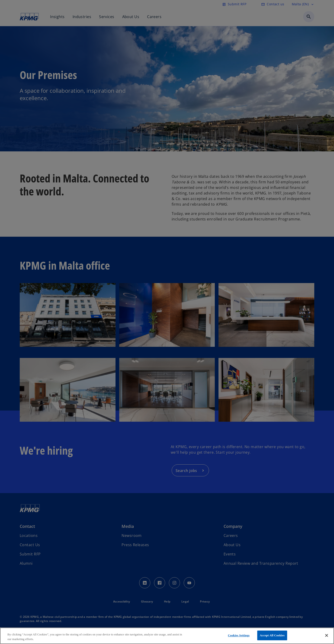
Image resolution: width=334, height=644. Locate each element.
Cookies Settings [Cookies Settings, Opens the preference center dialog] (239, 635)
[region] (167, 636)
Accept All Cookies (272, 635)
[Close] (327, 635)
